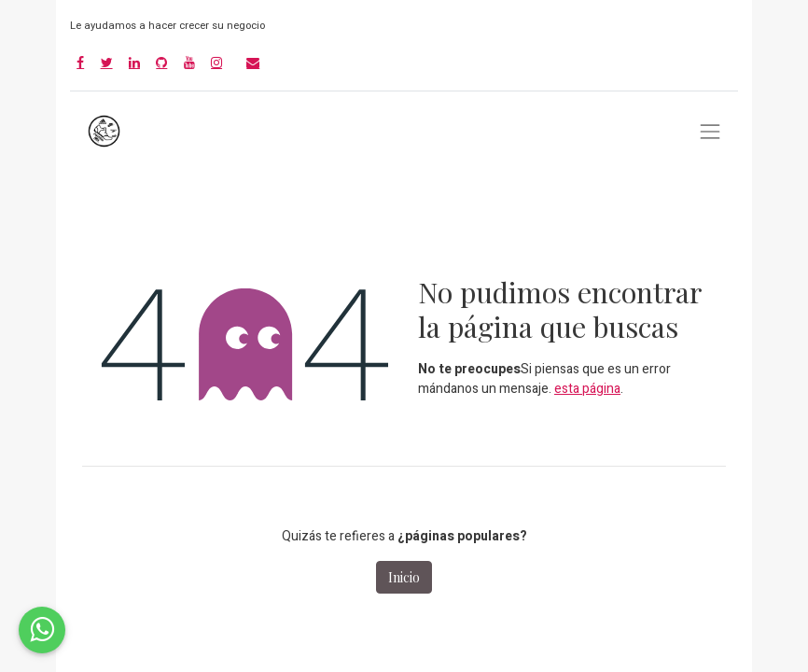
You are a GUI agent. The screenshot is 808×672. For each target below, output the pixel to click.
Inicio (404, 577)
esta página (587, 389)
